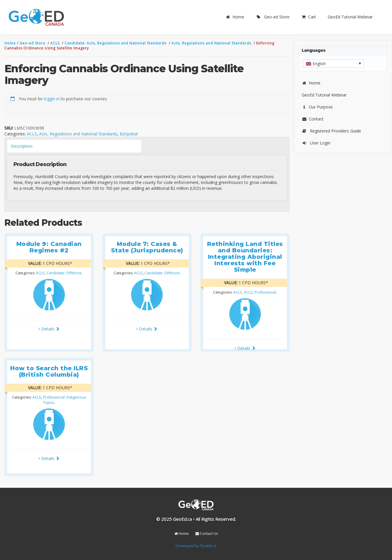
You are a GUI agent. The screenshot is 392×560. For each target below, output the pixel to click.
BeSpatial (129, 134)
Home (235, 17)
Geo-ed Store (273, 17)
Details (49, 329)
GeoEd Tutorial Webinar (350, 17)
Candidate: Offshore (64, 273)
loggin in (52, 99)
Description (22, 146)
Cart (309, 17)
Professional (265, 292)
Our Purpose (317, 107)
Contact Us (207, 534)
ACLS (55, 43)
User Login (316, 143)
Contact (313, 119)
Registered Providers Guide (331, 131)
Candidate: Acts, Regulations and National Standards (116, 43)
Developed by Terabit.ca (196, 546)
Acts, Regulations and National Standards (212, 43)
